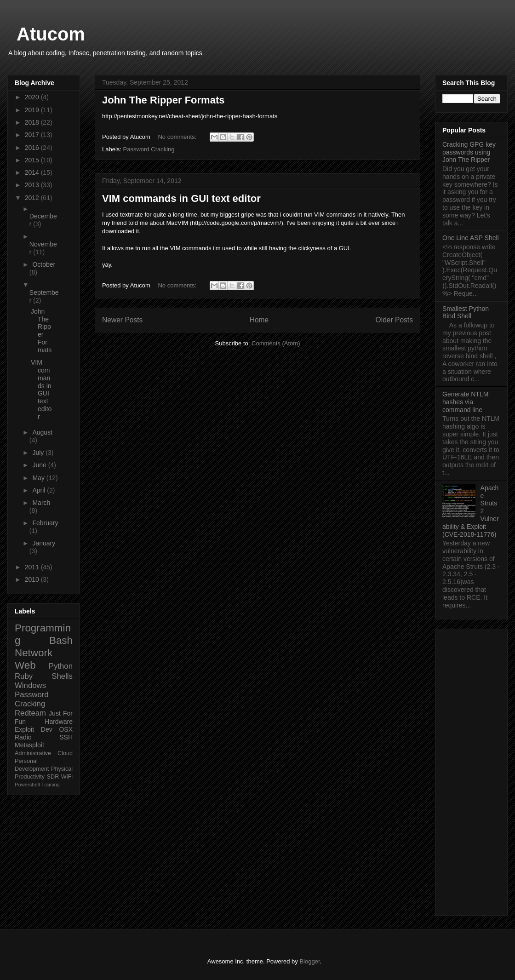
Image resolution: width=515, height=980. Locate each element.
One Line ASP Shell (471, 238)
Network (34, 653)
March (41, 503)
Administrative (33, 753)
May (39, 478)
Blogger (309, 961)
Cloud (65, 753)
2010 (33, 579)
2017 (33, 135)
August (42, 432)
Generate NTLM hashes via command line (465, 402)
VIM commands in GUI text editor (181, 198)
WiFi (67, 777)
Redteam (30, 713)
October (44, 264)
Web (25, 665)
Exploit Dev (34, 729)
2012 (33, 198)
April (40, 490)
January (44, 543)
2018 (33, 122)
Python (61, 666)
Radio (23, 737)
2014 (33, 172)
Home (259, 320)
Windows (30, 685)
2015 (33, 160)
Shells (62, 676)
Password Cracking (149, 149)
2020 (33, 97)
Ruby (24, 676)
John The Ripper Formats (163, 100)
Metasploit (29, 745)
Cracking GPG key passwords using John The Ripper (469, 152)
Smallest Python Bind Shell (466, 312)
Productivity (30, 777)
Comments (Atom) (276, 343)
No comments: (178, 137)
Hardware (59, 722)
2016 (33, 148)
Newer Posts (122, 320)
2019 (33, 110)
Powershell (27, 785)
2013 (33, 185)
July (39, 453)
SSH (66, 737)
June (40, 465)
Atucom (51, 34)
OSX (66, 729)
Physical (62, 769)
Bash (61, 640)
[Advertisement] (471, 770)
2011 (33, 567)
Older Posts (394, 320)
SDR (53, 777)
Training (51, 785)
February (45, 523)
